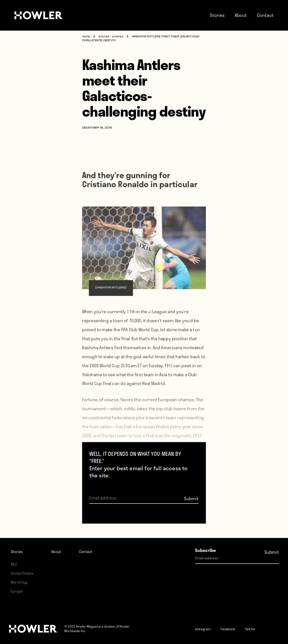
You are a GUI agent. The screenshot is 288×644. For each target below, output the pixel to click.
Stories (217, 15)
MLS (14, 564)
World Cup (21, 582)
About (241, 15)
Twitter (261, 629)
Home (87, 37)
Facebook (235, 629)
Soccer (106, 37)
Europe (18, 591)
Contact (265, 15)
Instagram (205, 629)
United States (24, 573)
